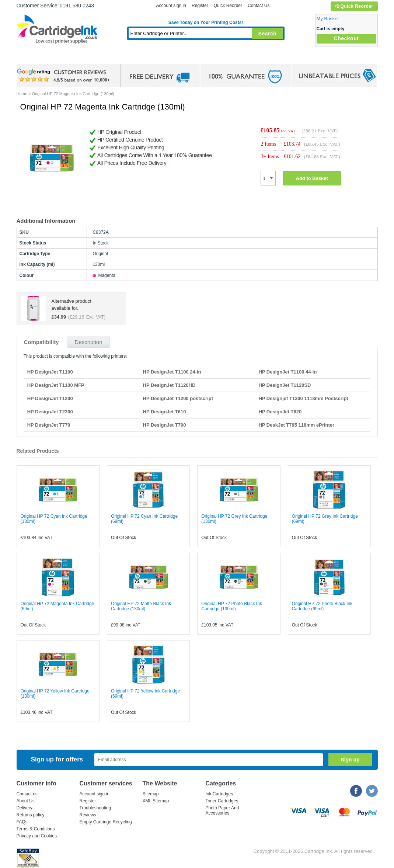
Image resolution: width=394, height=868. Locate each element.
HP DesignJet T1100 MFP (56, 385)
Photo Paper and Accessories (207, 57)
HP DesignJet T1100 (50, 372)
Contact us (27, 794)
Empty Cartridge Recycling (106, 822)
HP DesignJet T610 (165, 412)
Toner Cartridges (129, 57)
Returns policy (31, 815)
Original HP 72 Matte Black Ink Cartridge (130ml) (141, 606)
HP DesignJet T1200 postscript (178, 398)
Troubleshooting (95, 808)
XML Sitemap (156, 801)
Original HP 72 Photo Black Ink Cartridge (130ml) (232, 606)
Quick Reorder (354, 6)
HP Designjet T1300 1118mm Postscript (303, 398)
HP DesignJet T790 (165, 425)
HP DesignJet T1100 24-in (172, 372)
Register (200, 6)
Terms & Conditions (36, 829)
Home (31, 57)
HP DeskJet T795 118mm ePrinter (296, 425)
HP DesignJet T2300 (50, 412)
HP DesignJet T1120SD (285, 385)
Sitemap (151, 794)
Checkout (346, 38)
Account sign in (171, 6)
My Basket (328, 19)
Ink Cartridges (73, 57)
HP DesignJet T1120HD (169, 385)
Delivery (25, 808)
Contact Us (259, 6)
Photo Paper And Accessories (222, 810)
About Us (26, 801)
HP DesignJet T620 (280, 412)
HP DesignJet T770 (49, 425)
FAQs (22, 822)
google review (64, 76)
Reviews (88, 815)
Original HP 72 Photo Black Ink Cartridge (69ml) (322, 606)
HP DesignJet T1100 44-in (287, 372)
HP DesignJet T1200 (50, 398)
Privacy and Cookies (37, 836)
